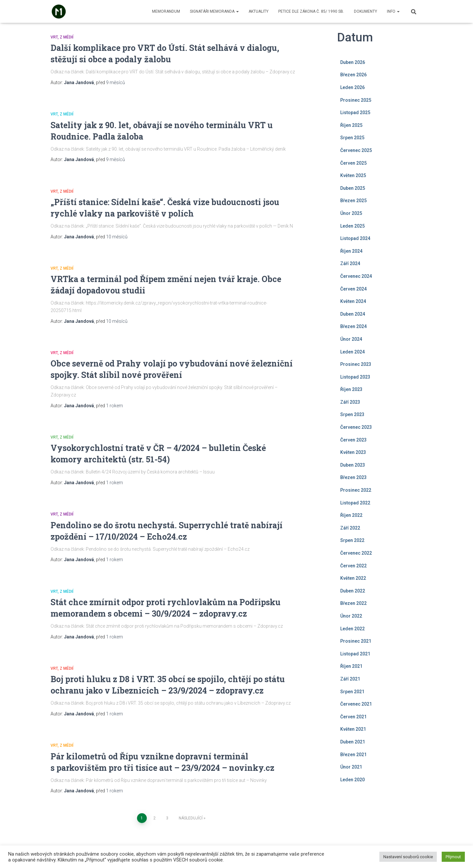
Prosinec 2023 (356, 364)
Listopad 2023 (355, 377)
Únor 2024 (351, 339)
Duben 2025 (353, 188)
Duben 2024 (353, 314)
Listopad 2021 (355, 654)
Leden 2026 (352, 87)
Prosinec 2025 (356, 100)
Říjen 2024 (351, 251)
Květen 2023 (353, 452)
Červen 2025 (353, 163)
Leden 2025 (352, 226)
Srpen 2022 (352, 540)
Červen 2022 (353, 566)
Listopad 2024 (355, 238)
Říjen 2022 (351, 515)
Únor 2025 (351, 213)
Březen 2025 (353, 201)
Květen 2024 (353, 301)
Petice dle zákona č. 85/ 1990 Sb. (311, 11)
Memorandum (166, 11)
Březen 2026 (353, 75)
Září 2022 (350, 528)
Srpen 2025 (352, 138)
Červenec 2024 (356, 276)
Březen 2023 (353, 477)
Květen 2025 (353, 175)
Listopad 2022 (355, 503)
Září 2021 (350, 679)
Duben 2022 (353, 591)
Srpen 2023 (352, 414)
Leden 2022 (352, 629)
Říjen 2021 (351, 666)
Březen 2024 (353, 326)
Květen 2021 (353, 729)
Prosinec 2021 (356, 641)
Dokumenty (366, 11)
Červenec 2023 (356, 427)
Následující (191, 818)
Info (393, 11)
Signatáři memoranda (214, 11)
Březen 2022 (353, 603)
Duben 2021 (353, 742)
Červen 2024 (353, 289)
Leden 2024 (352, 352)
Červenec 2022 (356, 553)
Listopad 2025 (355, 112)
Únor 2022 (351, 616)
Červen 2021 (353, 717)
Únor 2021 (351, 767)
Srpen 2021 (352, 692)
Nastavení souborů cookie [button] (408, 857)
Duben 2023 (353, 465)
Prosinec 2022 (356, 490)
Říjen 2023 (351, 389)
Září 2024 (350, 263)
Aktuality (259, 11)
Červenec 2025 (356, 150)
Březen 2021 (353, 755)
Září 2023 (350, 402)
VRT (54, 37)
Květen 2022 (353, 578)
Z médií (67, 37)
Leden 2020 (352, 780)
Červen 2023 (353, 440)
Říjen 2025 (351, 125)
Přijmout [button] (453, 857)
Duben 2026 (353, 62)
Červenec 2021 (356, 704)
